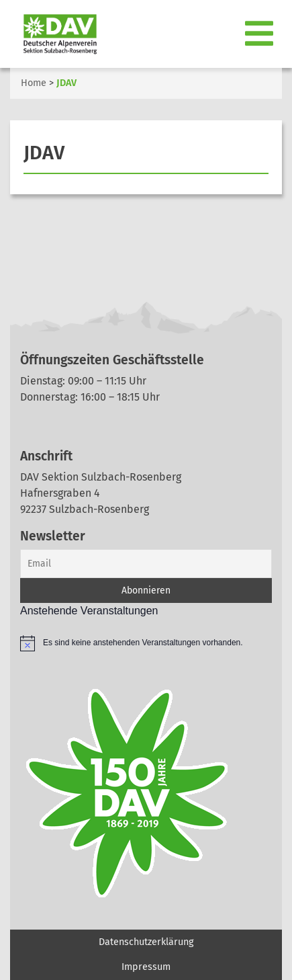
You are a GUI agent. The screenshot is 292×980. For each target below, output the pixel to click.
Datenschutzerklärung (146, 942)
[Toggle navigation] (259, 34)
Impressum (146, 967)
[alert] (146, 643)
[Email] (146, 564)
